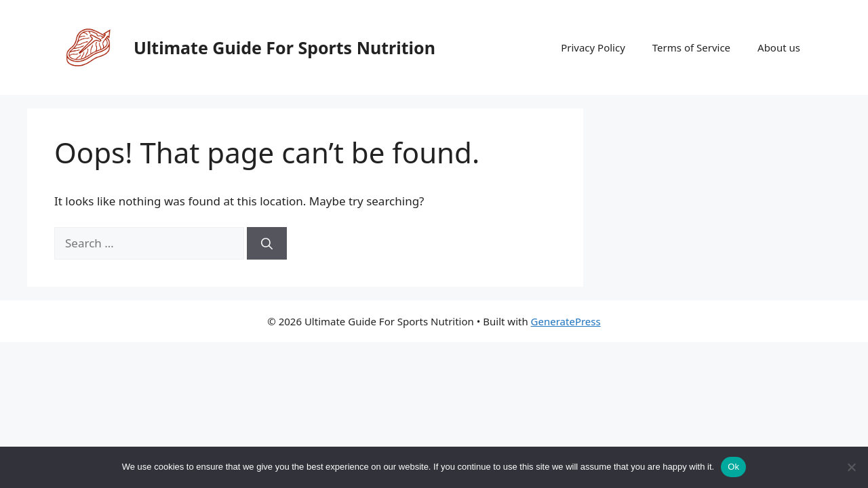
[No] (851, 467)
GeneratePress (566, 321)
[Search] (267, 243)
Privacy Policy (593, 47)
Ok (733, 467)
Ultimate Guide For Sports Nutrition (284, 47)
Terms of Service (691, 47)
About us (779, 47)
